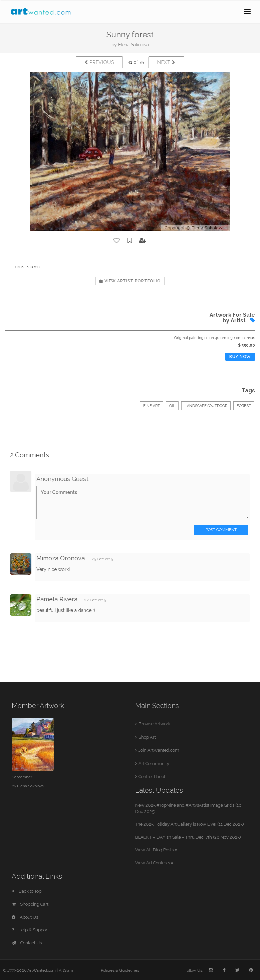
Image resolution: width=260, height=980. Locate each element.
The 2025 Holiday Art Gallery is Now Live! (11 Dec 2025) (190, 824)
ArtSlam (66, 970)
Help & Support (30, 930)
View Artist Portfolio (130, 281)
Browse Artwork (155, 724)
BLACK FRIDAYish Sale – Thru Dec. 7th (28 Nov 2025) (188, 837)
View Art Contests (154, 863)
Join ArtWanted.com (159, 750)
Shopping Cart (30, 904)
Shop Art (147, 737)
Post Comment (221, 530)
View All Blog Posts (156, 850)
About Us (25, 917)
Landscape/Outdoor (206, 406)
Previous (99, 62)
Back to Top (27, 891)
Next (166, 62)
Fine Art (152, 406)
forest (244, 406)
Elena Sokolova (134, 45)
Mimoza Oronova (61, 558)
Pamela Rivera (57, 599)
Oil (172, 406)
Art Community (154, 763)
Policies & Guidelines (120, 970)
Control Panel (152, 776)
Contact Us (27, 943)
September (22, 777)
